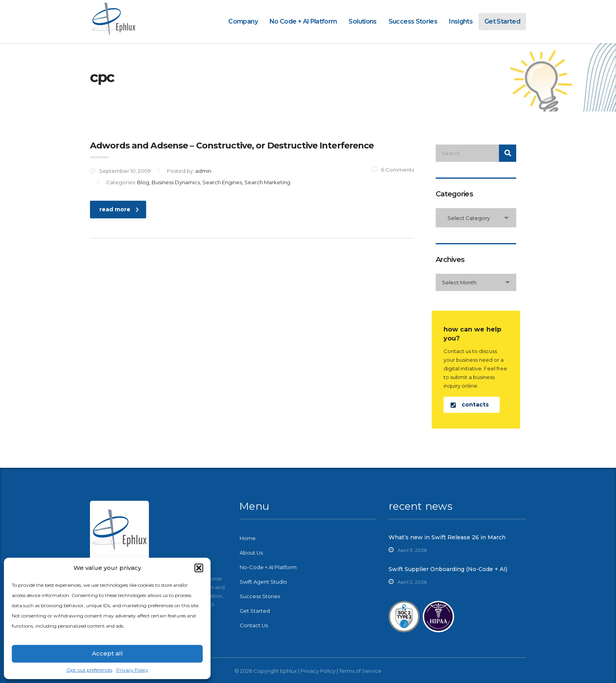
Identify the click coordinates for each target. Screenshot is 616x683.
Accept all (107, 653)
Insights (461, 21)
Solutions (362, 21)
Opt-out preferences (89, 670)
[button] (199, 568)
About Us (251, 553)
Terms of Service (360, 671)
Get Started (502, 21)
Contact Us (254, 625)
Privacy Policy (132, 670)
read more (119, 209)
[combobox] (476, 218)
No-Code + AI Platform (268, 567)
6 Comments (393, 170)
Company (243, 21)
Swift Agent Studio (263, 582)
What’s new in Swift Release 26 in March (447, 537)
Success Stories (413, 21)
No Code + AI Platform (303, 21)
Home (248, 538)
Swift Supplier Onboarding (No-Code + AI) (448, 569)
